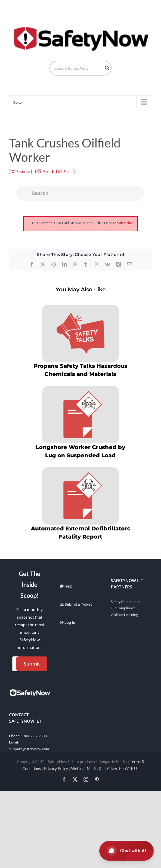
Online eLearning (124, 615)
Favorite (23, 172)
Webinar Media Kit (87, 769)
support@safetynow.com (29, 749)
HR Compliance (123, 608)
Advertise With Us (123, 769)
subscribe (125, 223)
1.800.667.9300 (34, 736)
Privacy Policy (56, 769)
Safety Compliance (125, 602)
